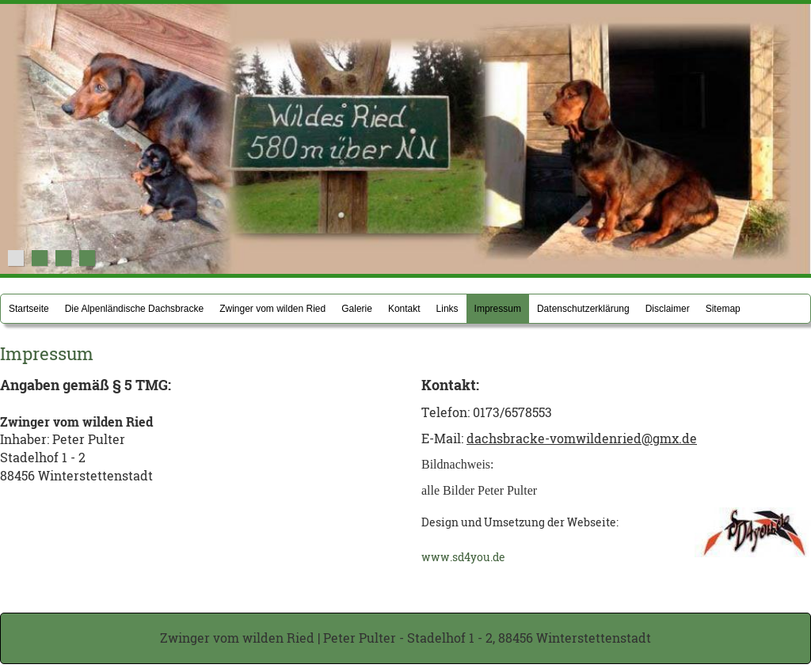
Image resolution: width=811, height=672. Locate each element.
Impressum (498, 309)
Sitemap (723, 309)
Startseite (29, 309)
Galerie (357, 309)
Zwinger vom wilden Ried (272, 309)
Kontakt (404, 309)
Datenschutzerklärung (583, 309)
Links (447, 309)
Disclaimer (668, 309)
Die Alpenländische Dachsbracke (134, 309)
